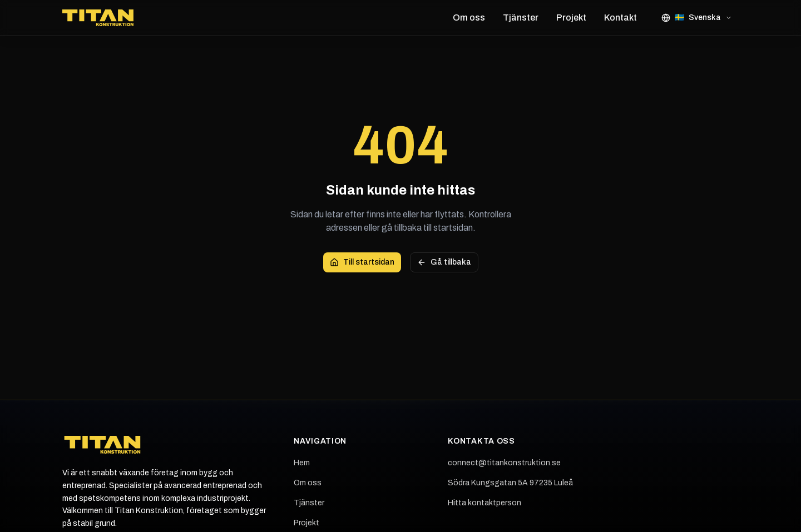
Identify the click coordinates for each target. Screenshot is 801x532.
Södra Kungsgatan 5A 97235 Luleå (510, 483)
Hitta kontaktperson (484, 503)
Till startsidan (362, 262)
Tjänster (521, 18)
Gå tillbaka (444, 262)
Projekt (571, 18)
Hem (302, 463)
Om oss (469, 18)
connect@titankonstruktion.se (504, 463)
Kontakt (620, 18)
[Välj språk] (697, 18)
